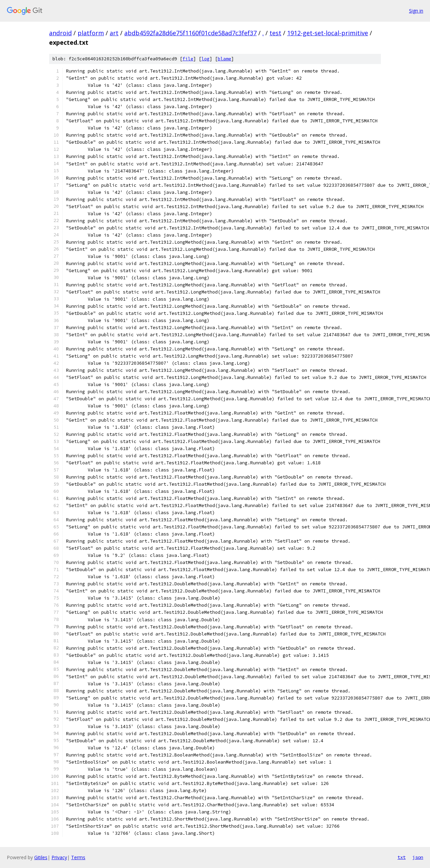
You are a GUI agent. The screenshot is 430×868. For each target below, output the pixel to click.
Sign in (416, 11)
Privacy (59, 857)
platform (91, 33)
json (418, 857)
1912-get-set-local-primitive (328, 33)
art (114, 33)
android (60, 33)
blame (224, 59)
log (206, 59)
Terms (78, 857)
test (275, 33)
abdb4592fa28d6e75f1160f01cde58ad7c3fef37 (190, 33)
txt (402, 857)
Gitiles (41, 857)
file (188, 59)
